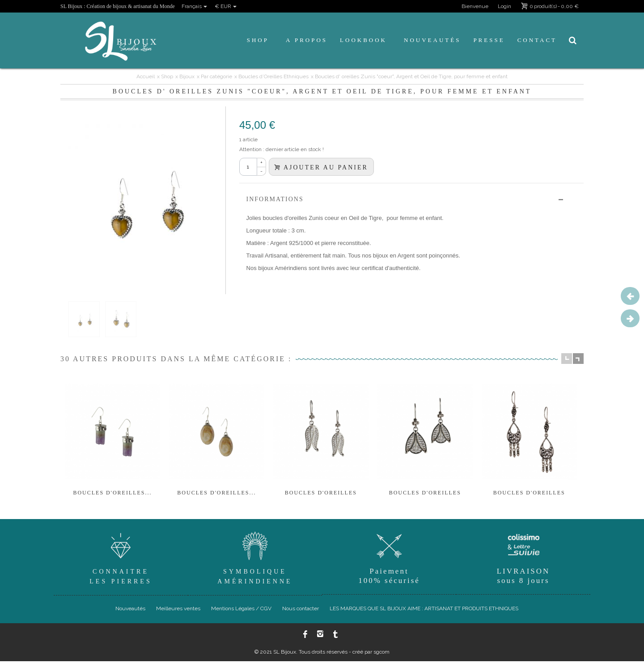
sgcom (381, 654)
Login (504, 6)
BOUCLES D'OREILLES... (113, 494)
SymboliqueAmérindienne (255, 559)
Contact (537, 40)
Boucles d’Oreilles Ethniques (273, 76)
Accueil (146, 76)
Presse (489, 40)
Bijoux (187, 76)
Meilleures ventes (178, 610)
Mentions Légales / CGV (241, 610)
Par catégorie (216, 76)
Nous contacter (301, 610)
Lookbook (363, 40)
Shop (258, 40)
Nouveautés (432, 40)
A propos (307, 40)
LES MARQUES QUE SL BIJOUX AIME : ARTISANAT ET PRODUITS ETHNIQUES (424, 610)
